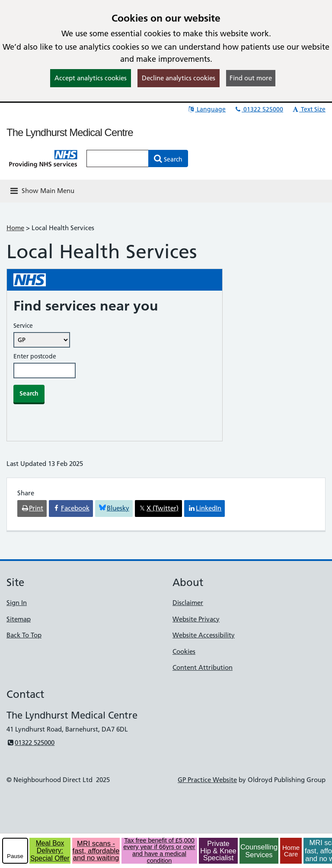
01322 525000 (259, 109)
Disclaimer (188, 603)
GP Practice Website (207, 780)
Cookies (184, 651)
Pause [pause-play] (15, 856)
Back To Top (24, 635)
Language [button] (206, 109)
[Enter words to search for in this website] (118, 158)
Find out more (251, 78)
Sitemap (19, 619)
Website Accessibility (204, 635)
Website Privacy (196, 619)
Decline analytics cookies (179, 78)
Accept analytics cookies (91, 78)
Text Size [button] (308, 109)
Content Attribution (203, 667)
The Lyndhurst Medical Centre (70, 132)
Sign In (17, 603)
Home (15, 228)
